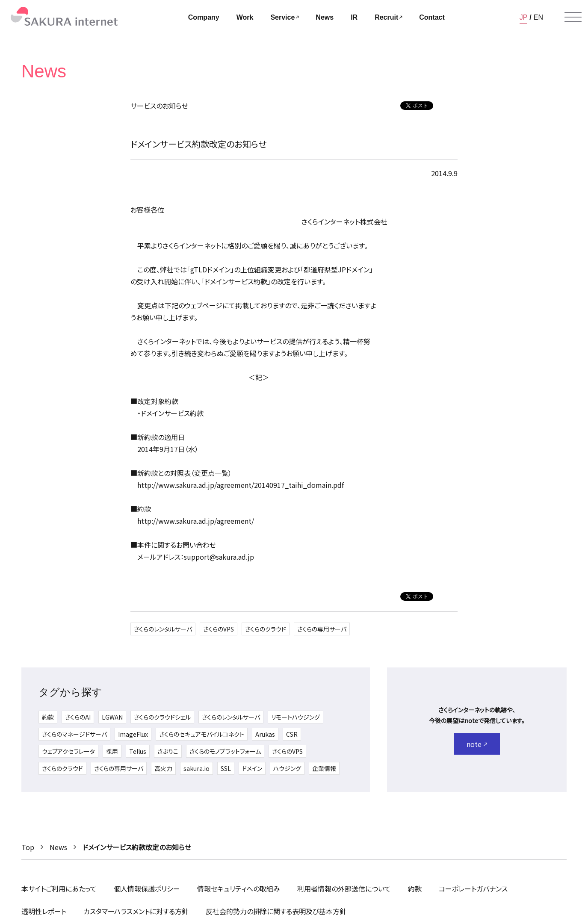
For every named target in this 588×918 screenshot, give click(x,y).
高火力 (163, 768)
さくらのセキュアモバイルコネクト (202, 734)
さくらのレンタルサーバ (163, 629)
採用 (112, 751)
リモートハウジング (295, 717)
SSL (226, 768)
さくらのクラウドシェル (162, 717)
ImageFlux (133, 734)
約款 (48, 717)
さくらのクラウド (266, 629)
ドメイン (252, 768)
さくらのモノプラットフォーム (225, 751)
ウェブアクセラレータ (68, 751)
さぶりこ (168, 751)
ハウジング (287, 768)
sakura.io (196, 768)
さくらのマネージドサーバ (74, 734)
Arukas (265, 734)
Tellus (138, 751)
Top (28, 847)
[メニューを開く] (573, 17)
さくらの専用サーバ (322, 629)
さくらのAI (78, 717)
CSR (292, 734)
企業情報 (324, 768)
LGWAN (112, 717)
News (58, 847)
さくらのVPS (219, 629)
